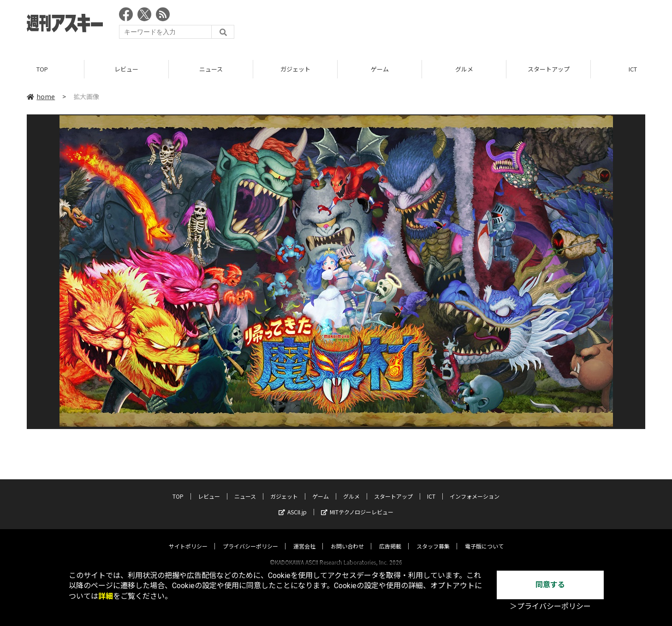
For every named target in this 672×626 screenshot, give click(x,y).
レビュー (126, 69)
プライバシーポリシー (250, 537)
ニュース (211, 69)
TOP (42, 69)
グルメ (464, 69)
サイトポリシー (188, 537)
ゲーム (380, 69)
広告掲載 (390, 537)
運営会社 (304, 537)
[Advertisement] (477, 25)
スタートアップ (549, 69)
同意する (550, 585)
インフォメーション (475, 487)
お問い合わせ (347, 537)
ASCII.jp (293, 503)
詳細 (106, 596)
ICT (431, 487)
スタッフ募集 (433, 537)
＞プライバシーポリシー (550, 606)
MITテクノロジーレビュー (357, 503)
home (41, 96)
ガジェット (295, 69)
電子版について (484, 537)
